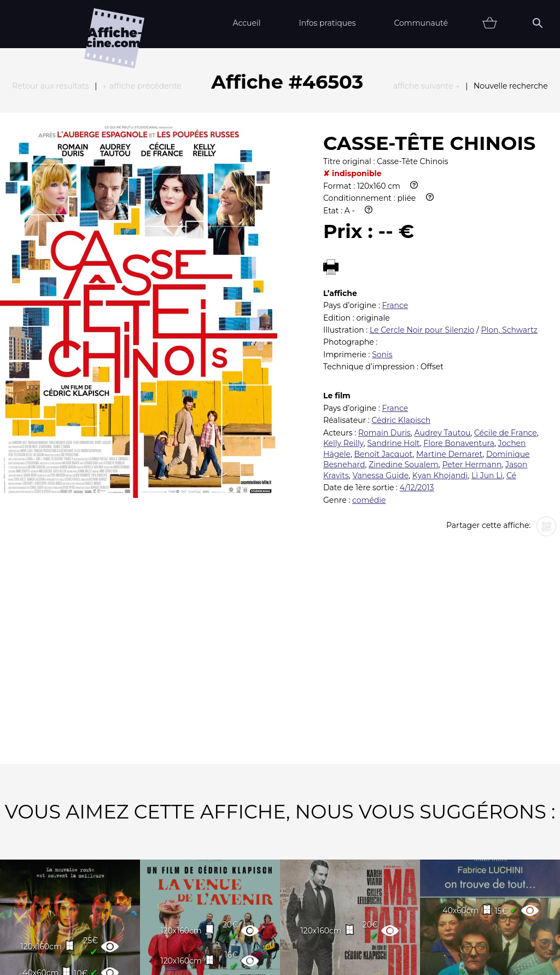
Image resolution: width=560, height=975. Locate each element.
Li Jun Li (487, 355)
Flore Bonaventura (459, 323)
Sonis (382, 234)
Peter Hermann (472, 344)
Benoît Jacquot (384, 334)
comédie (369, 380)
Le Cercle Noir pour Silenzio (422, 210)
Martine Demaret (449, 334)
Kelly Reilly (343, 323)
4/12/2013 (417, 367)
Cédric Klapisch (401, 300)
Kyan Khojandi (440, 355)
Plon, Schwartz (509, 210)
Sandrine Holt (393, 323)
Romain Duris (384, 312)
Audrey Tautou (443, 312)
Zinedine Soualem (404, 344)
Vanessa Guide (380, 355)
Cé (511, 355)
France (395, 185)
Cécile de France (506, 312)
